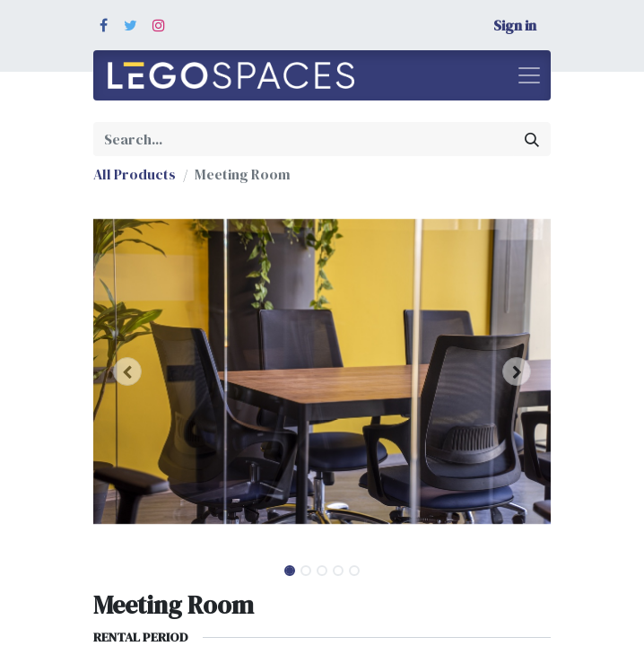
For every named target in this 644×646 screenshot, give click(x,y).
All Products (135, 174)
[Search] (532, 139)
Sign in (515, 25)
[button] (128, 371)
